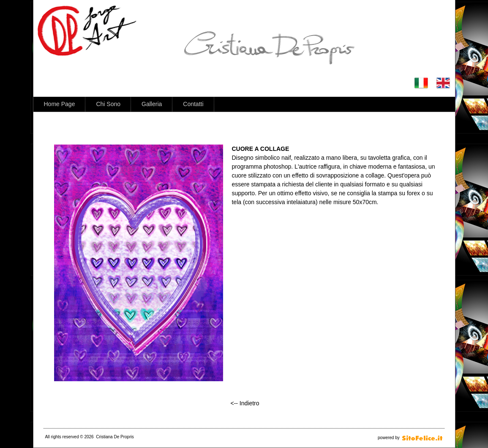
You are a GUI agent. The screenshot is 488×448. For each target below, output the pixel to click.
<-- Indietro (245, 403)
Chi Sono (108, 104)
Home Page (60, 104)
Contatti (193, 104)
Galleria (152, 104)
